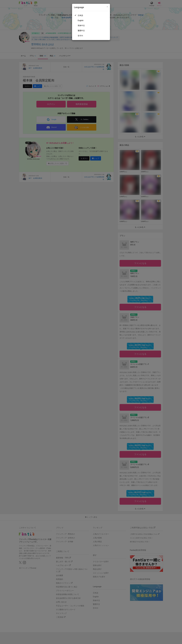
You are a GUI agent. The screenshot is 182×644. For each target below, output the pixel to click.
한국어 (80, 36)
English (81, 20)
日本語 (80, 15)
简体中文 (81, 26)
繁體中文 (81, 31)
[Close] (107, 7)
